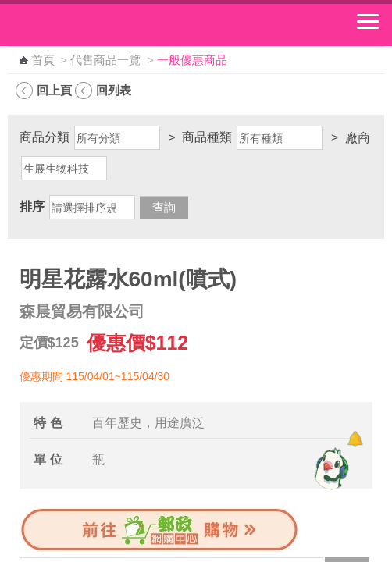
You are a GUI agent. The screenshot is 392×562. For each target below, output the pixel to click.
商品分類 (45, 137)
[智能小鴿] (330, 468)
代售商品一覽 (105, 60)
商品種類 (207, 137)
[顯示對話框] (355, 439)
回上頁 (54, 90)
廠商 (358, 138)
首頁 (43, 60)
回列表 (114, 90)
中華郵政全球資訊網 (98, 25)
